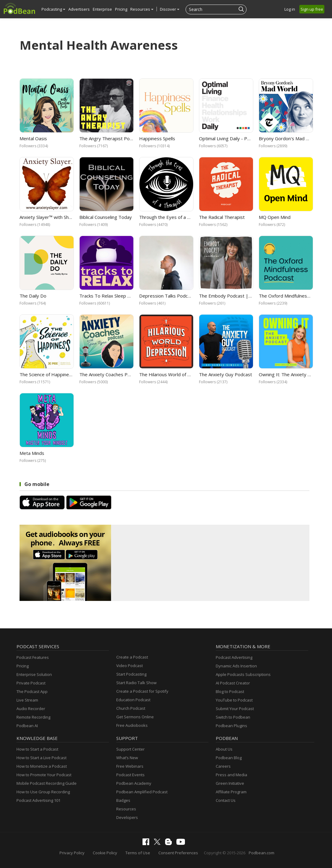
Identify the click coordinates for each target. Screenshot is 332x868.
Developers (127, 817)
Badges (123, 800)
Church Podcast (131, 708)
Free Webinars (130, 766)
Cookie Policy (105, 853)
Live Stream (27, 700)
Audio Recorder (31, 709)
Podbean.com (262, 853)
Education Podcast (133, 700)
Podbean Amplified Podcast (142, 792)
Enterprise (102, 9)
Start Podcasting (131, 674)
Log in (290, 9)
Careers (223, 766)
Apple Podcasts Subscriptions (243, 674)
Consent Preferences (178, 853)
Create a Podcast (132, 657)
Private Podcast (31, 683)
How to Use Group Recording (43, 792)
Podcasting (53, 9)
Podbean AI (27, 726)
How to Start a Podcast (37, 749)
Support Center (130, 749)
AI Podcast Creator (233, 683)
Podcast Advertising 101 (38, 800)
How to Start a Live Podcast (41, 758)
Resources (142, 9)
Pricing (121, 9)
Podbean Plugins (231, 726)
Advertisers (79, 9)
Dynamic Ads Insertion (236, 666)
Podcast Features (33, 657)
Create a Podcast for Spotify (142, 691)
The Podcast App (32, 691)
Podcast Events (130, 775)
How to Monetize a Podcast (42, 766)
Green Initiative (230, 783)
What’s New (127, 758)
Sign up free (312, 9)
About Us (224, 749)
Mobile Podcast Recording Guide (47, 783)
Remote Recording (33, 717)
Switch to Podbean (233, 717)
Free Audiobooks (132, 725)
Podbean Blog (229, 758)
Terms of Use (138, 853)
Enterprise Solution (34, 674)
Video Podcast (130, 666)
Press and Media (231, 775)
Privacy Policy (72, 853)
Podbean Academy (134, 783)
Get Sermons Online (135, 717)
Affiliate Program (231, 792)
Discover (170, 9)
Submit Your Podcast (235, 709)
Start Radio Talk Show (136, 683)
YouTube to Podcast (234, 700)
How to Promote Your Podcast (44, 775)
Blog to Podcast (230, 691)
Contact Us (226, 800)
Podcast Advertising (234, 657)
